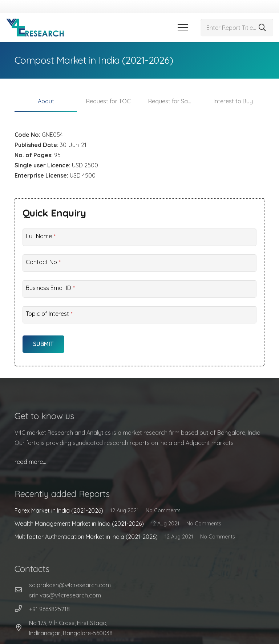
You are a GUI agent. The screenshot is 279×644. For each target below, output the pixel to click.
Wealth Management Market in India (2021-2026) (79, 524)
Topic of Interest (49, 314)
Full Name (41, 236)
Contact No (43, 262)
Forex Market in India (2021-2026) (59, 510)
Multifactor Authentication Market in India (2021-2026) (86, 537)
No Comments (163, 510)
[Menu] (183, 28)
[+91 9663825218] (22, 609)
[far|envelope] (22, 590)
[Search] (262, 28)
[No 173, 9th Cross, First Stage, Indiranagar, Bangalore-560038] (22, 628)
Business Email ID (50, 288)
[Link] (35, 28)
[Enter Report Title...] (237, 28)
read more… (30, 462)
